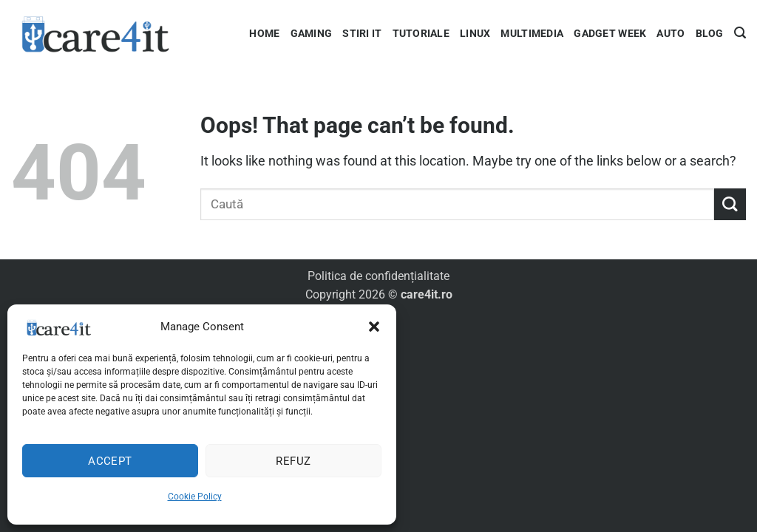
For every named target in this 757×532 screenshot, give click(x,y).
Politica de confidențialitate (378, 276)
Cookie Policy (195, 497)
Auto (671, 33)
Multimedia (532, 33)
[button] (374, 327)
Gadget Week (610, 33)
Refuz (293, 461)
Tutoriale (421, 33)
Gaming (312, 33)
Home (264, 33)
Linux (475, 33)
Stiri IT (362, 33)
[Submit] (730, 204)
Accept (110, 461)
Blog (710, 33)
